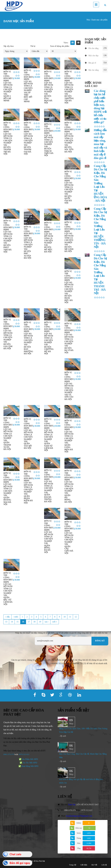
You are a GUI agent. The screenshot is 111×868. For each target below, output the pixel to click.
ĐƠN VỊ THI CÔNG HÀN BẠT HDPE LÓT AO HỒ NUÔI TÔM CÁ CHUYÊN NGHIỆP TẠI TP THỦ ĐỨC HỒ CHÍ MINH (28, 86)
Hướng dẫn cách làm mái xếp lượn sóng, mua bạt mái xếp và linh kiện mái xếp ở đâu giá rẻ (100, 144)
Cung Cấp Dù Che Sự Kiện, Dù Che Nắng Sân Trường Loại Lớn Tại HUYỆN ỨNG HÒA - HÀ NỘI (100, 183)
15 (17, 622)
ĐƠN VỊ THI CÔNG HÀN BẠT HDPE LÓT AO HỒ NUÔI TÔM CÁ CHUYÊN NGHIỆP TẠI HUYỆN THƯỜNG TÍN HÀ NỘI (69, 87)
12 (76, 617)
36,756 (89, 848)
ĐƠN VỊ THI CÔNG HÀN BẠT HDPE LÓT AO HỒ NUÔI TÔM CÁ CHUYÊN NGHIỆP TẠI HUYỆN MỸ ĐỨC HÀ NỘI (49, 237)
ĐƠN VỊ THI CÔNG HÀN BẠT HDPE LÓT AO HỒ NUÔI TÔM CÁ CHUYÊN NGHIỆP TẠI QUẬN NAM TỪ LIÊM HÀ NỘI (49, 435)
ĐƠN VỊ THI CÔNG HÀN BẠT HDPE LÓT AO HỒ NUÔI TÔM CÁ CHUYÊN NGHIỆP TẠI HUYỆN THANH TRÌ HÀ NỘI (8, 138)
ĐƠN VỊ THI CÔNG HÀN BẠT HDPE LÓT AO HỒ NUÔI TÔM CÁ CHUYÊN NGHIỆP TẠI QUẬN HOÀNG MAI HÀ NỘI (8, 489)
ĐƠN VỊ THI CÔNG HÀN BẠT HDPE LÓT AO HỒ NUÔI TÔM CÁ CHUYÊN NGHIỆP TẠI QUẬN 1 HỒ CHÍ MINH (8, 86)
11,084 (89, 843)
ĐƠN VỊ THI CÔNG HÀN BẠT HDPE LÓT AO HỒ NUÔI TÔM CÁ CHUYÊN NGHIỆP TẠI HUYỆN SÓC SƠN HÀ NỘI (69, 137)
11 (70, 617)
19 (40, 622)
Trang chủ (73, 865)
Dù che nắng (94, 48)
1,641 (89, 838)
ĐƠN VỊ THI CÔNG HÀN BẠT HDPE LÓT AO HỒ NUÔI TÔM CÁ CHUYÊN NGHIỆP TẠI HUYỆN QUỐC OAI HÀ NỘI (69, 187)
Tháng (79, 838)
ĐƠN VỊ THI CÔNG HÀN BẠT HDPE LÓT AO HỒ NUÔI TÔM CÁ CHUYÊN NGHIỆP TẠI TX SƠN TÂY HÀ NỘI (69, 386)
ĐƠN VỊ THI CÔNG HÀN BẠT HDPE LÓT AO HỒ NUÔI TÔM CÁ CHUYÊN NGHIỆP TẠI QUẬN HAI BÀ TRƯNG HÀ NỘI (49, 486)
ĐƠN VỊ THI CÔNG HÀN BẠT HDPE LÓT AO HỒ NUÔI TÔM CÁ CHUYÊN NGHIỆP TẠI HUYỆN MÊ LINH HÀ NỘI (69, 237)
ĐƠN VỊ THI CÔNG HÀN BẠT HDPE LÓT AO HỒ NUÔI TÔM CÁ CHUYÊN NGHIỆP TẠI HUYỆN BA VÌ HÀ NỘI (69, 338)
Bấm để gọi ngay (20, 863)
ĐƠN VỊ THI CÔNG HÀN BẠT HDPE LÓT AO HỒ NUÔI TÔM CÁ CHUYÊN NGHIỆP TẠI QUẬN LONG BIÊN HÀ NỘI (69, 436)
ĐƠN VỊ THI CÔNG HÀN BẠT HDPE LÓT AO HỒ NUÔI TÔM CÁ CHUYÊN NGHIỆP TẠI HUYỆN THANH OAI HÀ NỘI (28, 138)
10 (64, 617)
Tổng (79, 848)
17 (29, 622)
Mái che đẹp (93, 56)
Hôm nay (79, 828)
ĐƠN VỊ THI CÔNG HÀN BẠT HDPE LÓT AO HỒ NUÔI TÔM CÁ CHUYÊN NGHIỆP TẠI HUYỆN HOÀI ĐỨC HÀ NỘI (69, 287)
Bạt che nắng (94, 70)
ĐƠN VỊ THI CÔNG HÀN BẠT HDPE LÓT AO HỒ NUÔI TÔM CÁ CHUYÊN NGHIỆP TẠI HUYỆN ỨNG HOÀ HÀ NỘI (49, 87)
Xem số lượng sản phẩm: (60, 46)
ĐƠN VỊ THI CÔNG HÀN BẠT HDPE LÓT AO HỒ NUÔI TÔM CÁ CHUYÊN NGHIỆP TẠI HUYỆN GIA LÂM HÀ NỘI (8, 334)
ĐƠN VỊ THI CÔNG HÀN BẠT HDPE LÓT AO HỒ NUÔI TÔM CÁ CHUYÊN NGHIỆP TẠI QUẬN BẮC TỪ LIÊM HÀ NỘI (8, 589)
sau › (47, 622)
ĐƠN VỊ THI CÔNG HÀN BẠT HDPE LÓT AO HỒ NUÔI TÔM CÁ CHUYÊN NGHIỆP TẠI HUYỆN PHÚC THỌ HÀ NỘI (8, 236)
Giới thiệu (84, 865)
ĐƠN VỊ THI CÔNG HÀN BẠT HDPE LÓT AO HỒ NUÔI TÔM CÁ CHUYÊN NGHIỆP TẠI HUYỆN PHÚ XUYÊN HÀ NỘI (28, 242)
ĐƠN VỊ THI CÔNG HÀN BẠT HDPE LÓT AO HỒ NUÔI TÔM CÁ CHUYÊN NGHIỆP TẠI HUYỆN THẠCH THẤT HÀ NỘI (49, 140)
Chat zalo (15, 854)
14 (12, 622)
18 (34, 622)
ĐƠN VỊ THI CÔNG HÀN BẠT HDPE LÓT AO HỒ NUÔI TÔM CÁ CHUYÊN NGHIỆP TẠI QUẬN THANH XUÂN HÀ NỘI (8, 434)
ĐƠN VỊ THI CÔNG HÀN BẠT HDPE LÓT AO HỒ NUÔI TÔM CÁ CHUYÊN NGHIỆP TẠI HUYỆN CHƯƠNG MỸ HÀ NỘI (49, 338)
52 (89, 828)
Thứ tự (33, 46)
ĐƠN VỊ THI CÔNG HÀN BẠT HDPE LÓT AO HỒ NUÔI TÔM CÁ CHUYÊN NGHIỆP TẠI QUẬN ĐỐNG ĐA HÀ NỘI (49, 537)
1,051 (89, 833)
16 (23, 622)
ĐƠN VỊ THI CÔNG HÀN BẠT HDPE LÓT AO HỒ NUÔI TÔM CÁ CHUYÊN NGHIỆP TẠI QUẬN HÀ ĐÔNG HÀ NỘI (69, 486)
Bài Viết (94, 865)
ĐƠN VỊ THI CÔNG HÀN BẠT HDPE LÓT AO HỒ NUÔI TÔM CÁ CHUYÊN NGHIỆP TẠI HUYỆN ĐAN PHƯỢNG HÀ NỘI (28, 338)
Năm (79, 843)
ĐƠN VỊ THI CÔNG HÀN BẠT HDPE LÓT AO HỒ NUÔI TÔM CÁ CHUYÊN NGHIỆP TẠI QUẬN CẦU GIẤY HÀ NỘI (69, 537)
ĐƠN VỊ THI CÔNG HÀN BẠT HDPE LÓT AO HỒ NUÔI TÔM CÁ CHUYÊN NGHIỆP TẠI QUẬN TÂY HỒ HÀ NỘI (28, 434)
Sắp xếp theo (9, 46)
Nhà (88, 20)
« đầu (8, 617)
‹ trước (16, 617)
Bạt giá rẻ (92, 63)
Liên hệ (104, 865)
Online (79, 823)
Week (79, 833)
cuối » (55, 622)
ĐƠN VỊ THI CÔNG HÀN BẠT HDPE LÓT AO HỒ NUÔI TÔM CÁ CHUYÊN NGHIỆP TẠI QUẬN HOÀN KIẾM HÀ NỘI (28, 487)
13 (6, 622)
